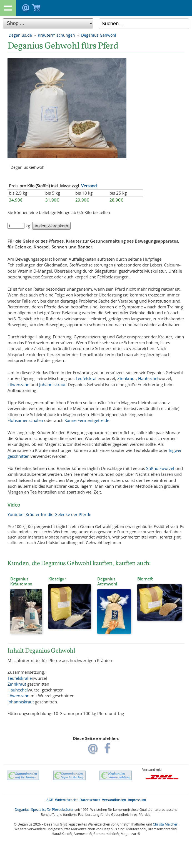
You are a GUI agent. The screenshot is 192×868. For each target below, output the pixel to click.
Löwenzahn (18, 384)
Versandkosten (114, 800)
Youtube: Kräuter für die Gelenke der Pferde (49, 514)
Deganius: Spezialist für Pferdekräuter (44, 810)
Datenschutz (90, 800)
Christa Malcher (165, 824)
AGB (50, 800)
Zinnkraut (127, 378)
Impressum (137, 800)
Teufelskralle (88, 378)
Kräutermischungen (56, 35)
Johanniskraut (52, 384)
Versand (89, 186)
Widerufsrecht (66, 800)
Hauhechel (148, 378)
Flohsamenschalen (25, 420)
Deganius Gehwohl (99, 35)
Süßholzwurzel (160, 468)
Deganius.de (20, 35)
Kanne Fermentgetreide (87, 420)
